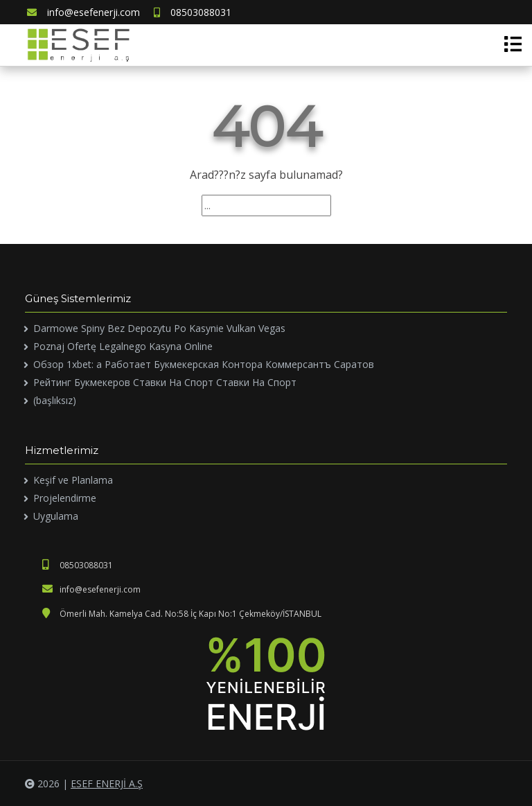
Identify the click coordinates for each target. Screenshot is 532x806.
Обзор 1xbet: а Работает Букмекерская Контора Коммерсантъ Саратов (204, 364)
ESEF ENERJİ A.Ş (107, 783)
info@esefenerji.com (83, 12)
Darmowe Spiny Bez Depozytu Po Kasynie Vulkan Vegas (159, 328)
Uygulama (56, 516)
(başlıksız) (55, 400)
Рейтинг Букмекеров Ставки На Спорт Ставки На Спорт (165, 382)
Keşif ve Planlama (73, 480)
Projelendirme (65, 498)
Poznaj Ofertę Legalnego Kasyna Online (123, 346)
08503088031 (193, 12)
